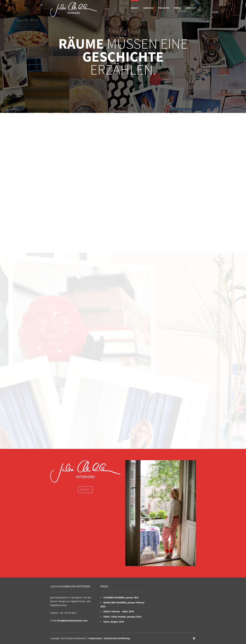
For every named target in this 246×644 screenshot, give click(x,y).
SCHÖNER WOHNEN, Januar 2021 (121, 597)
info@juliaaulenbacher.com (72, 621)
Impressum (95, 638)
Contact (191, 8)
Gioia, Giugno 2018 (114, 622)
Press (177, 8)
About (135, 8)
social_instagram (194, 638)
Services (148, 8)
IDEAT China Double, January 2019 (122, 617)
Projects (164, 8)
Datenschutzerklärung (117, 638)
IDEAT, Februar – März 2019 (119, 611)
